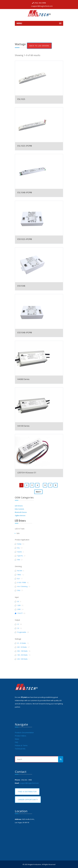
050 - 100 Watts (22, 651)
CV (18, 628)
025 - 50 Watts (22, 647)
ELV (18, 579)
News (17, 739)
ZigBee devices (20, 515)
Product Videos (20, 736)
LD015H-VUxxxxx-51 (27, 473)
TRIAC (19, 575)
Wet (19, 560)
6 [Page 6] (45, 485)
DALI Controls (19, 509)
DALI (19, 590)
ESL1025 (21, 99)
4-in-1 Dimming (22, 586)
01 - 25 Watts (22, 643)
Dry (18, 548)
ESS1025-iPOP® (25, 239)
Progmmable (22, 632)
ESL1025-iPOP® (25, 146)
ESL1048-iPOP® (25, 192)
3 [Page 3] (32, 485)
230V (19, 609)
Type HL (20, 556)
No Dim (20, 571)
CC (18, 624)
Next (38, 492)
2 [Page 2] (27, 485)
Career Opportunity (28, 800)
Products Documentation (24, 733)
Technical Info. (20, 749)
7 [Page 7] (50, 485)
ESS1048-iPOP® (25, 332)
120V (19, 605)
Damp (19, 544)
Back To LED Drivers (39, 46)
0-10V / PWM (22, 583)
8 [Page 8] (56, 485)
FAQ (16, 742)
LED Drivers (19, 506)
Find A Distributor (27, 792)
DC (18, 601)
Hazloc (20, 552)
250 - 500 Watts (22, 659)
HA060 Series (23, 379)
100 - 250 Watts (22, 655)
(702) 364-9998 (40, 3)
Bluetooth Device (21, 512)
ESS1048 (21, 286)
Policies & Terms (21, 745)
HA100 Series (23, 426)
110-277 (20, 613)
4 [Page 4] (37, 485)
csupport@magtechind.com (42, 6)
